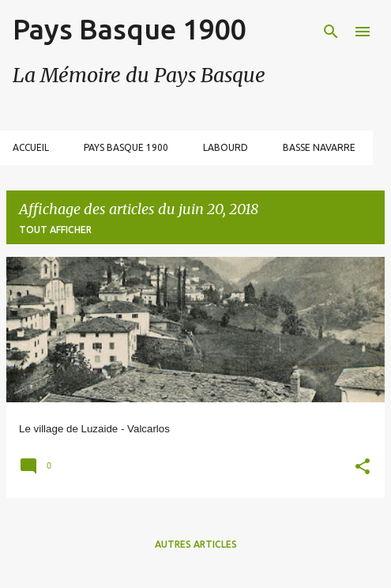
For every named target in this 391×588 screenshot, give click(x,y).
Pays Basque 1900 (129, 29)
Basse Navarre (319, 147)
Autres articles (196, 544)
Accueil (31, 147)
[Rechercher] (331, 32)
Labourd (226, 147)
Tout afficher (55, 230)
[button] (363, 468)
